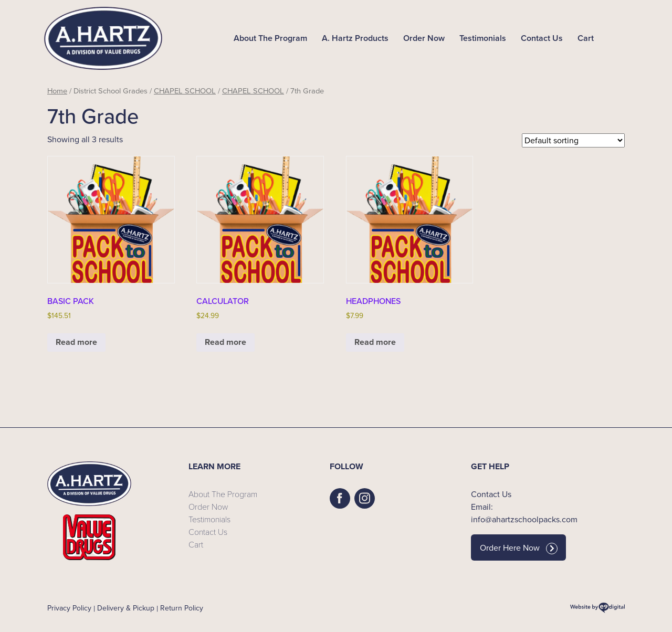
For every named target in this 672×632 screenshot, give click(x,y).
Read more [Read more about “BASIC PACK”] (76, 342)
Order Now (424, 38)
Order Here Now (519, 548)
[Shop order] (573, 140)
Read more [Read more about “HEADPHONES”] (375, 342)
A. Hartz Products (355, 38)
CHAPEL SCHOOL (185, 91)
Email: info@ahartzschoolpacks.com (524, 513)
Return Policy (182, 608)
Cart (586, 38)
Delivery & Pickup (126, 608)
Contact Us (542, 38)
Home (57, 91)
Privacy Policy (69, 608)
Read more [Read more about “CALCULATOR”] (225, 342)
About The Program (270, 38)
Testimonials (483, 38)
